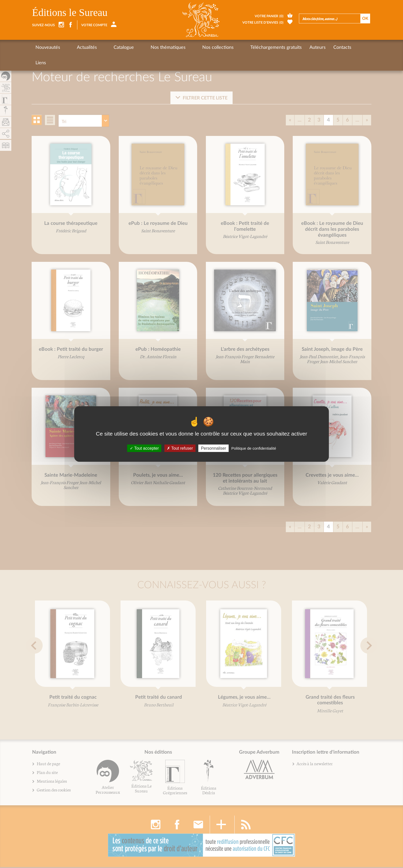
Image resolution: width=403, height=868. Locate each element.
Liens (319, 48)
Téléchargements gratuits (231, 48)
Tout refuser (180, 448)
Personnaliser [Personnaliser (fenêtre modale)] (214, 448)
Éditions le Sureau (70, 12)
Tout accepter (144, 448)
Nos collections (182, 48)
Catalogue (106, 48)
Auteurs (273, 48)
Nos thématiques (141, 48)
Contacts (297, 48)
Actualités (78, 48)
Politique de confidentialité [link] (254, 448)
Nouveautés (48, 48)
